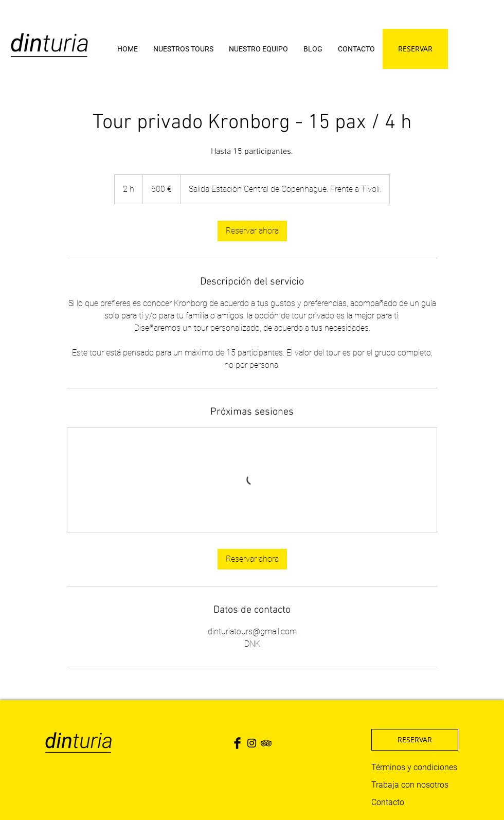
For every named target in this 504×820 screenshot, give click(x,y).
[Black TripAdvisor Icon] (266, 743)
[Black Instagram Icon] (252, 743)
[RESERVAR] (415, 49)
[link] (252, 231)
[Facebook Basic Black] (237, 743)
